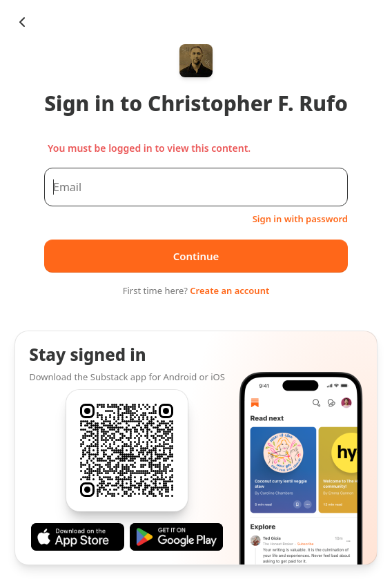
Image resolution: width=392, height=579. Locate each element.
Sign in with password (300, 219)
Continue (196, 256)
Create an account (229, 291)
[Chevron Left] (22, 22)
